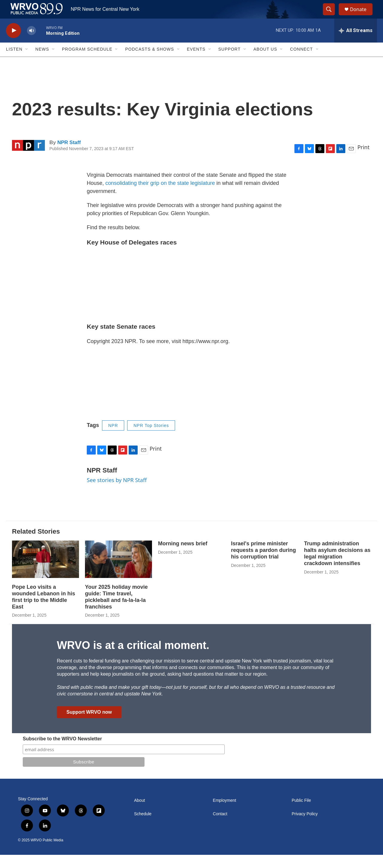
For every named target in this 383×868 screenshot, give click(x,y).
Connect (301, 62)
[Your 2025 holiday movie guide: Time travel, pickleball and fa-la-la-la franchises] (118, 572)
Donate (362, 16)
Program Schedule (87, 62)
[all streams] (356, 43)
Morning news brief (183, 556)
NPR (113, 438)
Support (230, 62)
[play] (13, 44)
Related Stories (36, 544)
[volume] (31, 44)
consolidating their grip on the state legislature (160, 196)
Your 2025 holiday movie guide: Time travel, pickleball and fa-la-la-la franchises (116, 610)
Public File (301, 814)
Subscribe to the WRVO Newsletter (62, 752)
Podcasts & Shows (149, 62)
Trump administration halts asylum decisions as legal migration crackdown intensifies (337, 566)
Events (196, 62)
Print (363, 160)
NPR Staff (69, 155)
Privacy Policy (305, 827)
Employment (224, 814)
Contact (220, 827)
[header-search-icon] (332, 16)
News (42, 62)
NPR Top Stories (151, 438)
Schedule (143, 827)
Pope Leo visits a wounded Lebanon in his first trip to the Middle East (44, 610)
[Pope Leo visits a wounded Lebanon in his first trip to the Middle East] (45, 572)
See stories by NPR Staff (117, 493)
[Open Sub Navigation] (27, 62)
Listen (14, 62)
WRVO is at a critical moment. (133, 658)
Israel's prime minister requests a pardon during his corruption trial (263, 563)
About (140, 814)
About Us (265, 62)
